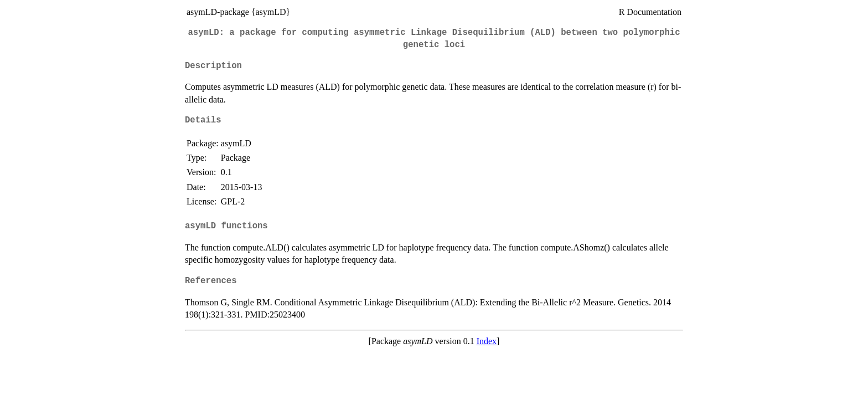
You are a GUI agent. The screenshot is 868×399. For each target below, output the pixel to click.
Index (487, 341)
